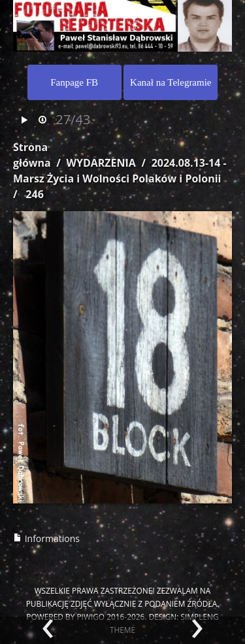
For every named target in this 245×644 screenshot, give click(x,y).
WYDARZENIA (101, 163)
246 (34, 194)
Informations (46, 538)
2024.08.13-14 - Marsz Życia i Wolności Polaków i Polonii (120, 171)
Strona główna (32, 155)
